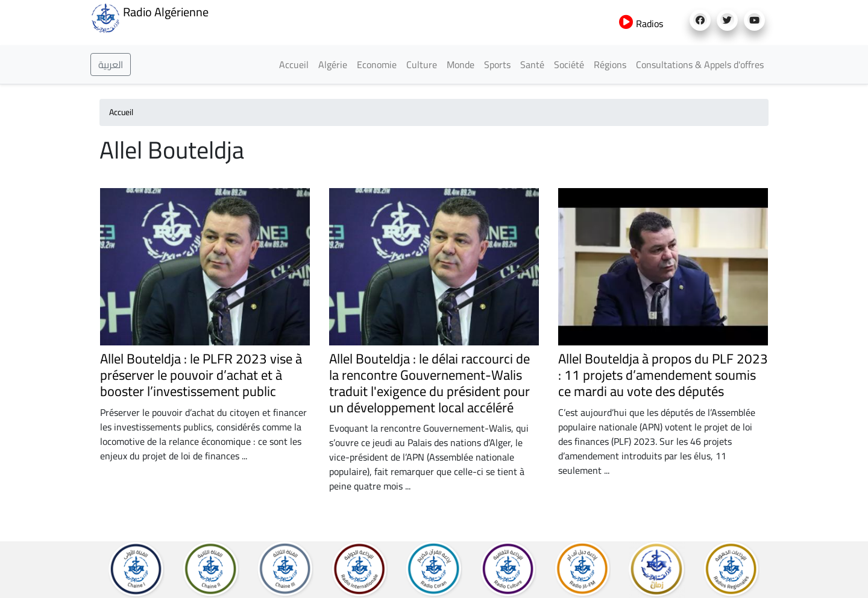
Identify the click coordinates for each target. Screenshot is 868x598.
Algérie (333, 65)
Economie (377, 65)
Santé (532, 65)
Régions (610, 65)
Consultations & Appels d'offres (700, 65)
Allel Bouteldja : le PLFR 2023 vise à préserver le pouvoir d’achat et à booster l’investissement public (201, 375)
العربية (111, 65)
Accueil (294, 65)
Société (569, 65)
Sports (497, 65)
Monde (461, 65)
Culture (422, 65)
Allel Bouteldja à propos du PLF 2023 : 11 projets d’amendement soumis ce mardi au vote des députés (663, 375)
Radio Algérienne (149, 17)
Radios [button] (641, 24)
